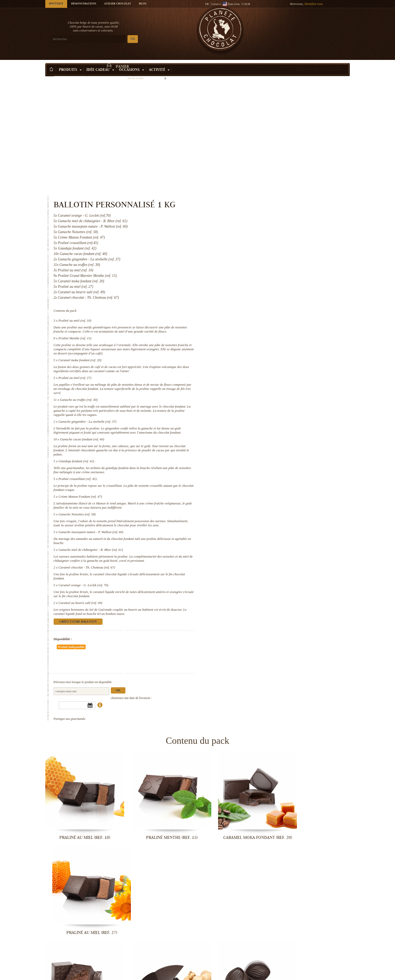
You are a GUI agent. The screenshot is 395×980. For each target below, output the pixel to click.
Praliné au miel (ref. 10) (250, 209)
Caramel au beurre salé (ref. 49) (256, 504)
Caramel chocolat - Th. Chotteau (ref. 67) (262, 469)
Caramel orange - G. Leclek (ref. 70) (259, 486)
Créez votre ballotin (317, 62)
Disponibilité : (238, 540)
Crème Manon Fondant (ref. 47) (255, 394)
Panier (312, 25)
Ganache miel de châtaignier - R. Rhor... (80, 975)
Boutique (56, 4)
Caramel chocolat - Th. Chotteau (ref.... (158, 975)
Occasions (132, 62)
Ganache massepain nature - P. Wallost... (315, 889)
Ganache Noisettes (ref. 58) (252, 411)
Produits (70, 62)
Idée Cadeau (100, 62)
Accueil (50, 72)
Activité (159, 62)
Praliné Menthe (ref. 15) (250, 231)
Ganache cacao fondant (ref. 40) (257, 336)
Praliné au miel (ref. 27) (250, 271)
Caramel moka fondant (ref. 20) (255, 253)
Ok (293, 576)
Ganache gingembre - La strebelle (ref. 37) (263, 314)
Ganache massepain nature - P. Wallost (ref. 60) (266, 433)
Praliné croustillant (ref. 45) (253, 376)
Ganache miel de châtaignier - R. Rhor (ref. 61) (266, 451)
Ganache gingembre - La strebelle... (159, 803)
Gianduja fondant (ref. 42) (251, 358)
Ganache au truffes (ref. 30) (254, 293)
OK (107, 39)
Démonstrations (84, 4)
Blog (143, 4)
